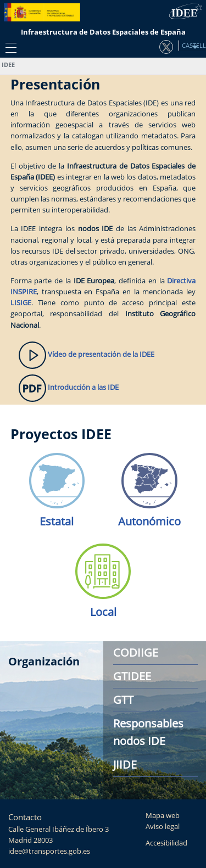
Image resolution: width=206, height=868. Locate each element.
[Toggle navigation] (8, 47)
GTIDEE (132, 676)
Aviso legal (163, 827)
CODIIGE (136, 653)
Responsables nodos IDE (148, 732)
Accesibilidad (166, 843)
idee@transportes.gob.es (49, 851)
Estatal (57, 521)
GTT (123, 700)
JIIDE (125, 765)
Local (103, 612)
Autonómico (149, 521)
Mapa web (163, 816)
